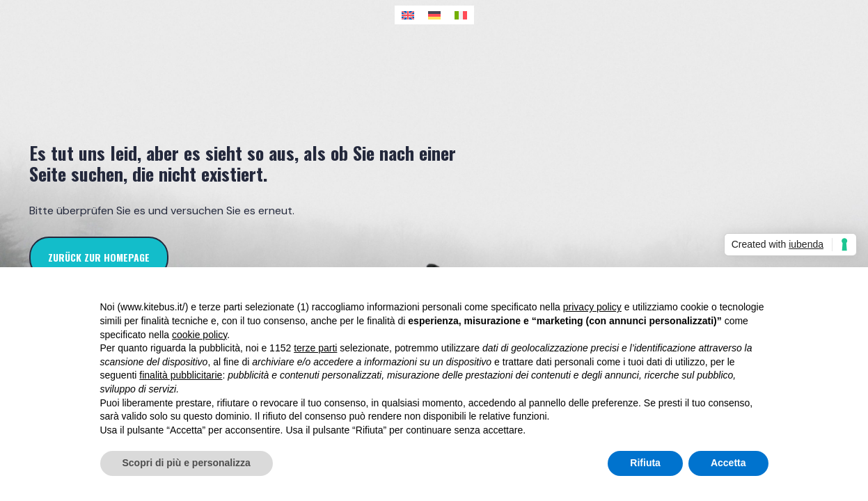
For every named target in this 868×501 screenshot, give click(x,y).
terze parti (315, 348)
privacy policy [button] (592, 307)
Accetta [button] (728, 463)
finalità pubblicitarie (181, 375)
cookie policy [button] (199, 335)
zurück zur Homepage (99, 257)
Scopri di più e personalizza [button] (187, 463)
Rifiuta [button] (645, 463)
